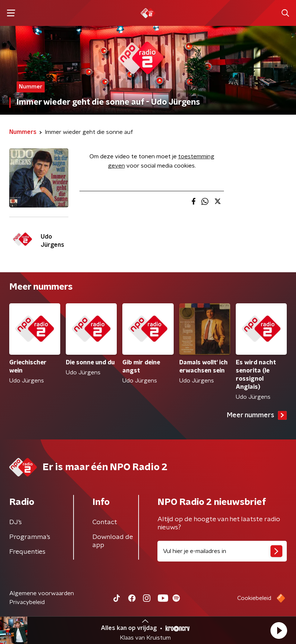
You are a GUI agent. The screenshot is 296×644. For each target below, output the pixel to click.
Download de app (113, 541)
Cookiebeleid (254, 598)
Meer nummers (257, 415)
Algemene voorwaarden (42, 593)
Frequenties (27, 552)
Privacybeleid (27, 602)
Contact (105, 522)
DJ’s (16, 522)
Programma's (30, 537)
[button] (279, 630)
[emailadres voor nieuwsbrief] (222, 551)
